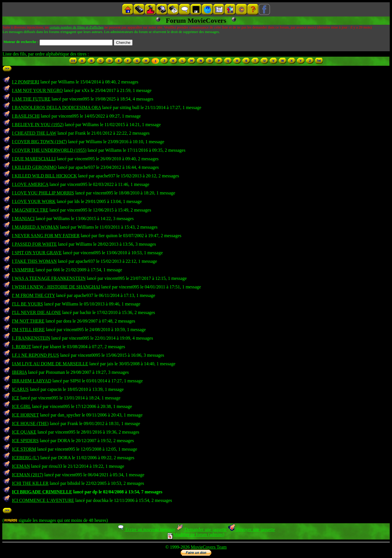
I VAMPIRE (23, 270)
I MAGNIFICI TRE (30, 210)
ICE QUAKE (24, 432)
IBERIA (19, 372)
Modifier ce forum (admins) (196, 535)
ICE (16, 398)
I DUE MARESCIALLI (34, 159)
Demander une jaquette (202, 529)
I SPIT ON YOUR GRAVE (37, 253)
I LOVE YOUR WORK (34, 201)
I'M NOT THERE (28, 321)
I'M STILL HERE (28, 330)
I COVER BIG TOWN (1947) (39, 142)
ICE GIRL (21, 406)
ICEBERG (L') (26, 458)
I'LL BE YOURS (27, 304)
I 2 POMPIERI (26, 82)
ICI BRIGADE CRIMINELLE (42, 492)
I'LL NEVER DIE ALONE (36, 312)
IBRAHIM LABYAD (32, 381)
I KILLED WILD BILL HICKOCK (44, 176)
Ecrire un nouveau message (146, 529)
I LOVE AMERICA (30, 184)
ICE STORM (24, 449)
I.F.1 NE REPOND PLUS (35, 355)
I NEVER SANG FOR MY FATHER (46, 236)
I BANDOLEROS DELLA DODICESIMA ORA (56, 107)
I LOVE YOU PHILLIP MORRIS (43, 193)
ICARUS (20, 389)
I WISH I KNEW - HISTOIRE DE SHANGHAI (56, 287)
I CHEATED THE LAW (34, 133)
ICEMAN (21, 466)
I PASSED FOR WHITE (34, 244)
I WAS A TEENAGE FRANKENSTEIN (49, 278)
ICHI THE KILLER (30, 483)
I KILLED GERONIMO (34, 167)
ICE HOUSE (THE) (30, 423)
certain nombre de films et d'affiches (76, 27)
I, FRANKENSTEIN (31, 338)
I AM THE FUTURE (31, 99)
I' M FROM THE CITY (33, 295)
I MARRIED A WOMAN (35, 227)
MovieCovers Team (209, 547)
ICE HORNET (25, 415)
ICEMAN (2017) (28, 475)
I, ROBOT (21, 347)
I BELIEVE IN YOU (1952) (38, 125)
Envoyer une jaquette (251, 529)
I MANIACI (23, 219)
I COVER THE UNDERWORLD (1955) (49, 150)
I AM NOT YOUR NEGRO (37, 90)
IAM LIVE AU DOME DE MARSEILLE (50, 364)
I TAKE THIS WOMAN (34, 261)
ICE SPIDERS (25, 441)
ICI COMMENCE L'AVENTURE (43, 500)
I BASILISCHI (26, 116)
